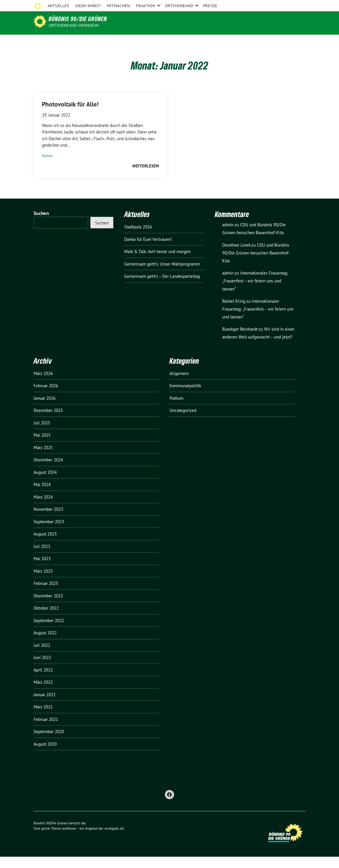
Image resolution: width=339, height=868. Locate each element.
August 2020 (45, 755)
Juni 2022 (42, 669)
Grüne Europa (214, 4)
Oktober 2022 (46, 619)
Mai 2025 (42, 446)
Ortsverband (179, 40)
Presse (210, 40)
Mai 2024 (42, 496)
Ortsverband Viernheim (74, 25)
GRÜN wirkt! (88, 40)
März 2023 (43, 582)
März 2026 (43, 385)
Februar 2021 (46, 731)
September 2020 (49, 743)
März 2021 (43, 718)
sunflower (69, 840)
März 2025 (43, 459)
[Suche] (291, 5)
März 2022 (43, 693)
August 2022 (45, 644)
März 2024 (43, 508)
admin (228, 236)
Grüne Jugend (188, 4)
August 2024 (45, 484)
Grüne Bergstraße (160, 4)
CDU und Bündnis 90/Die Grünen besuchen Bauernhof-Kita (256, 264)
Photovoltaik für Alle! (70, 116)
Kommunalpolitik (185, 397)
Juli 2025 (42, 434)
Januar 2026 (45, 409)
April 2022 (43, 681)
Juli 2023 (42, 558)
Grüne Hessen (130, 4)
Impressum (238, 4)
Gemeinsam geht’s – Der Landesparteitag (162, 287)
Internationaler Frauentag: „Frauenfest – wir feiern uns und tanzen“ (255, 292)
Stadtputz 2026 (138, 238)
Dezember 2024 (48, 471)
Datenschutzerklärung (268, 4)
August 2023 (45, 545)
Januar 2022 (45, 706)
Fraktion (145, 40)
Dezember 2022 (48, 607)
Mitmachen (119, 40)
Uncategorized (183, 422)
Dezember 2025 (48, 422)
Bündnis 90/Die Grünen (78, 19)
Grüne (110, 4)
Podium (47, 167)
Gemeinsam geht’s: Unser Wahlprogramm (162, 275)
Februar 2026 (46, 397)
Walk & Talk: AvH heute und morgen (157, 263)
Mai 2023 (42, 570)
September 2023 (49, 533)
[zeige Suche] (297, 5)
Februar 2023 (46, 595)
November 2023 (48, 520)
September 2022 (49, 632)
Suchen (41, 225)
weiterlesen (145, 177)
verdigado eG (114, 840)
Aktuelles (59, 40)
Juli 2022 (42, 656)
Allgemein (179, 385)
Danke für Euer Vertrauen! (148, 251)
